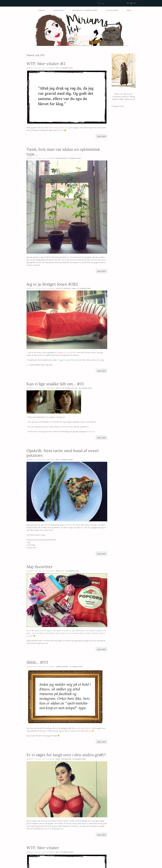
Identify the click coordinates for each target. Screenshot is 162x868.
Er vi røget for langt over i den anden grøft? (66, 755)
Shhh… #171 (37, 662)
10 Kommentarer (67, 852)
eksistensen (91, 431)
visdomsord (66, 759)
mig (66, 158)
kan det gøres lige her (84, 728)
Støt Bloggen (112, 10)
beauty (59, 571)
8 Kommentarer (66, 68)
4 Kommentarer (66, 460)
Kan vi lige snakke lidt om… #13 (55, 384)
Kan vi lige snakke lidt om (67, 388)
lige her (61, 130)
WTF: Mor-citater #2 (46, 64)
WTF (57, 68)
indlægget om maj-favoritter (66, 352)
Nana (68, 257)
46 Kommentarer (85, 388)
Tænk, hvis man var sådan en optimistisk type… (63, 152)
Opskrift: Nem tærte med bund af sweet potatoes (63, 453)
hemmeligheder (62, 667)
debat (58, 759)
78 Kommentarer (79, 759)
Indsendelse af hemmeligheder (85, 10)
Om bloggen (59, 10)
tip (63, 571)
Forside (42, 10)
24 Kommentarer (72, 571)
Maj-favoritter (40, 567)
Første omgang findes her (58, 128)
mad (57, 460)
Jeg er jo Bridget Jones (66, 288)
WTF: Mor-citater (43, 848)
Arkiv (129, 10)
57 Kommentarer (84, 288)
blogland (60, 158)
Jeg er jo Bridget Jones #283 (52, 284)
